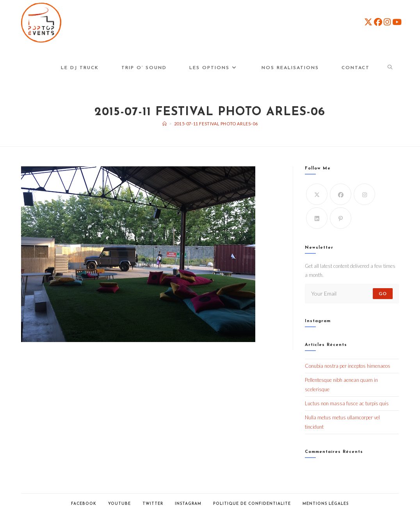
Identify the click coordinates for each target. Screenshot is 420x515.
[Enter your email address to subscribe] (352, 294)
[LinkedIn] (317, 218)
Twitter (153, 504)
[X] (317, 194)
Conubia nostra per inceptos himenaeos (348, 366)
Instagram (188, 504)
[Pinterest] (341, 218)
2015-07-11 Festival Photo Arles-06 (216, 124)
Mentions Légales (326, 504)
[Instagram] (364, 194)
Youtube (119, 504)
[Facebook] (341, 194)
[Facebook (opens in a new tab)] (378, 22)
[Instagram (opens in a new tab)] (387, 22)
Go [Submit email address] (383, 293)
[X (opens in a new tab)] (368, 22)
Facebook (84, 504)
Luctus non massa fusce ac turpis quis (347, 403)
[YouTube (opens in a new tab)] (397, 22)
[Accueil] (165, 124)
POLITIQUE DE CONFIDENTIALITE (252, 504)
